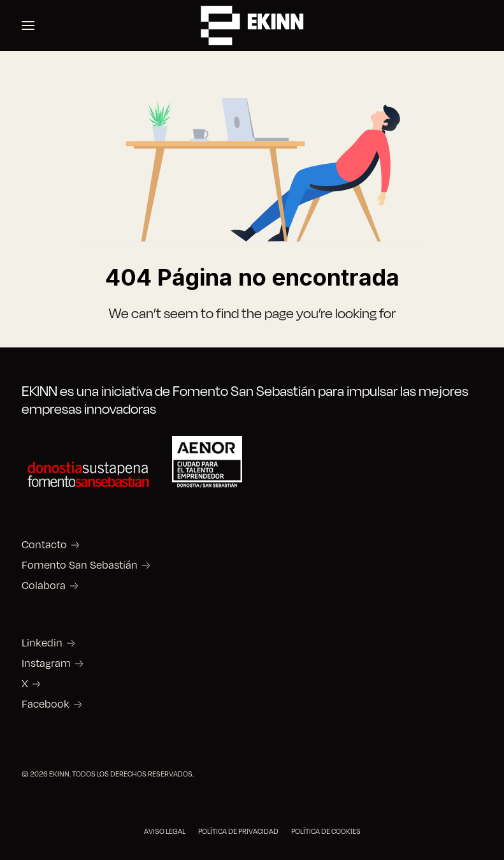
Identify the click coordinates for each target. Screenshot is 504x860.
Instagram (46, 663)
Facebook (46, 704)
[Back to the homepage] (252, 26)
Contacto (44, 544)
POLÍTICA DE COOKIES (326, 831)
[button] (28, 26)
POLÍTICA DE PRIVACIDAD (238, 831)
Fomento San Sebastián (80, 565)
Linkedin (42, 643)
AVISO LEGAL (165, 831)
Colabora (44, 585)
